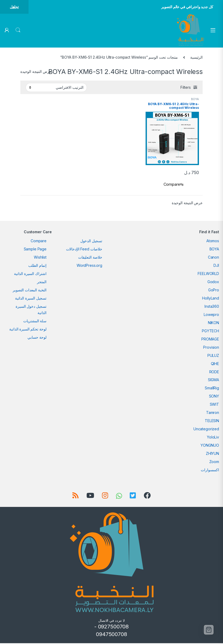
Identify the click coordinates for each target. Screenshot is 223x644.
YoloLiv (213, 438)
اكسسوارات (210, 471)
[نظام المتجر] (56, 87)
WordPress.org (89, 266)
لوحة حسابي (37, 338)
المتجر (42, 283)
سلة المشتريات (35, 322)
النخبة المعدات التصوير (30, 291)
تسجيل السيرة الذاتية (31, 299)
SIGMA (213, 381)
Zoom (214, 463)
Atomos (213, 242)
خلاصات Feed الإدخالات (84, 250)
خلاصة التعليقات (90, 258)
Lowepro (211, 315)
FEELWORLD (208, 274)
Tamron (213, 414)
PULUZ (213, 356)
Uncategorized (206, 430)
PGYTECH (210, 332)
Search (18, 30)
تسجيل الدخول (91, 242)
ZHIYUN (212, 454)
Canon (213, 258)
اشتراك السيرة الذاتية (30, 274)
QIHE (215, 364)
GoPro (214, 291)
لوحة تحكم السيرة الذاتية (28, 330)
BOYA (195, 99)
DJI (216, 266)
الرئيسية (196, 57)
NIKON (213, 323)
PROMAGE (210, 340)
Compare (39, 242)
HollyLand (211, 299)
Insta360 (212, 307)
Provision (211, 348)
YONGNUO (210, 446)
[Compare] (172, 185)
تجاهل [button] (14, 7)
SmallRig (212, 389)
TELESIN (212, 422)
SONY (214, 397)
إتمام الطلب (37, 266)
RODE (214, 373)
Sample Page (35, 250)
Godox (213, 283)
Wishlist (40, 258)
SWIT (214, 405)
